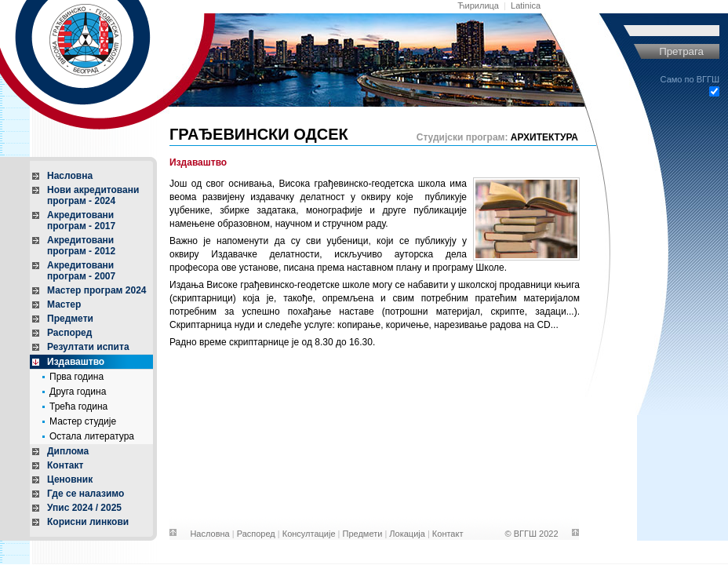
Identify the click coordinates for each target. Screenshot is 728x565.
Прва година (76, 377)
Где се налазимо (86, 494)
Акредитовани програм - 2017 (81, 221)
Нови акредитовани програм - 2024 (93, 195)
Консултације (309, 534)
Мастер (64, 304)
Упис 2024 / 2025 (84, 508)
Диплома (68, 451)
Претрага (681, 51)
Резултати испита (88, 347)
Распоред (69, 333)
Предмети (70, 319)
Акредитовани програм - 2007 (81, 271)
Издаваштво (76, 362)
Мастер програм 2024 (97, 290)
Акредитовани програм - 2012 (81, 246)
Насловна (70, 176)
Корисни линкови (88, 522)
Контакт (65, 465)
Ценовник (70, 479)
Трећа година (78, 406)
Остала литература (92, 436)
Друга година (78, 392)
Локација (407, 534)
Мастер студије (83, 421)
